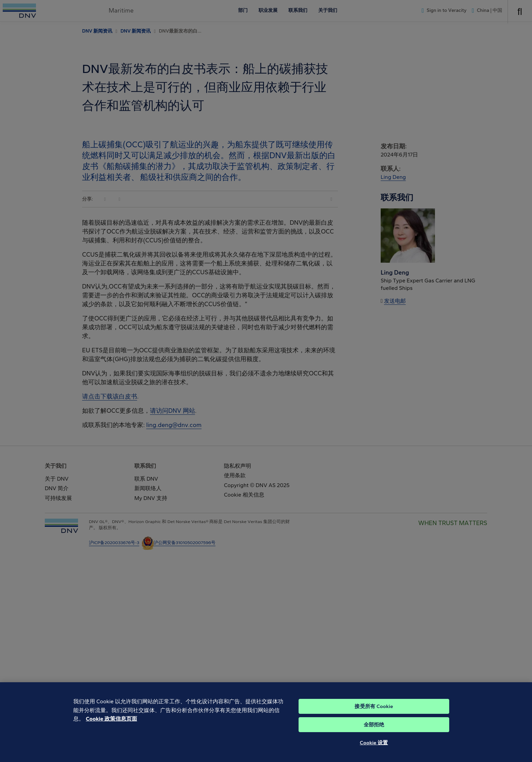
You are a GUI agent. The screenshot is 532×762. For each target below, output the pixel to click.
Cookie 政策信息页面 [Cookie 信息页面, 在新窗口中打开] (111, 728)
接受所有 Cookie (374, 715)
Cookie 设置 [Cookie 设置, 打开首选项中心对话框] (374, 752)
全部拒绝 (374, 734)
